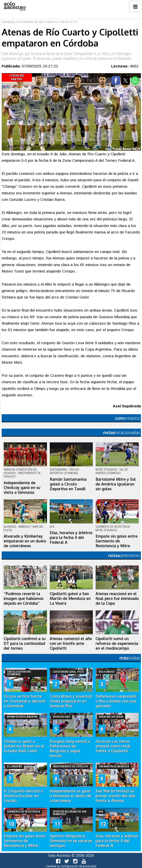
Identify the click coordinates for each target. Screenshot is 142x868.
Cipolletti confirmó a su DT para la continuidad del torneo (25, 643)
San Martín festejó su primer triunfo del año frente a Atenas (115, 796)
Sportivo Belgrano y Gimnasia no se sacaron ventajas (71, 841)
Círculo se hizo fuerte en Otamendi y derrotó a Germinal (24, 701)
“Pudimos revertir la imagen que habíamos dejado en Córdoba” (24, 598)
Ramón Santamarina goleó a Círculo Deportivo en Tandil (68, 484)
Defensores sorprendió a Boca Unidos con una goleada (116, 701)
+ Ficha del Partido (17, 77)
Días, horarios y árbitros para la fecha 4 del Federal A (71, 537)
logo (15, 6)
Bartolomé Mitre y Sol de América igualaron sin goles (116, 484)
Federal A (10, 22)
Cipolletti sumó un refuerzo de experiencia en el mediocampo (117, 643)
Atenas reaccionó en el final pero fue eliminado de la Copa (117, 598)
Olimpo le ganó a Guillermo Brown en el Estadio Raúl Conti (24, 746)
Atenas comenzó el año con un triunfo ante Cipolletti (71, 643)
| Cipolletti (68, 22)
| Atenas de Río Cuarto (38, 22)
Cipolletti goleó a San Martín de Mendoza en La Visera (70, 598)
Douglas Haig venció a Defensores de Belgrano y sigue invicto (70, 748)
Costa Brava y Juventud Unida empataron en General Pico (71, 701)
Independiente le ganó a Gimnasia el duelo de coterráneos (71, 796)
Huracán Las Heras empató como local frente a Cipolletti (113, 746)
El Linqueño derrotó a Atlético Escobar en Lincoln (23, 796)
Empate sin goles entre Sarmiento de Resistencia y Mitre (117, 541)
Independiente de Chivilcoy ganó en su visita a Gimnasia (22, 488)
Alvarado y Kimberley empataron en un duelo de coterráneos (25, 541)
